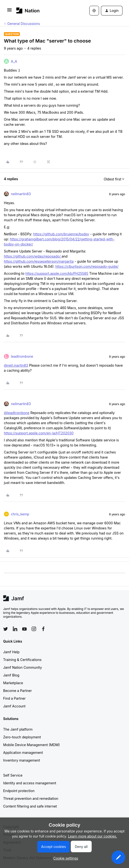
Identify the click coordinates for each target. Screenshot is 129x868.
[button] (9, 11)
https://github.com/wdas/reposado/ (33, 256)
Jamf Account (14, 706)
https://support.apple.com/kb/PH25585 (57, 273)
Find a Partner (14, 698)
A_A (14, 61)
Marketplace (13, 683)
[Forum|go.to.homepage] (28, 11)
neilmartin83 (21, 194)
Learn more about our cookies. (93, 836)
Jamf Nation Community (23, 667)
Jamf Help (11, 652)
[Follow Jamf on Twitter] (6, 629)
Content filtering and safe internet (30, 806)
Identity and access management (30, 783)
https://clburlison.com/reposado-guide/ (87, 266)
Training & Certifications (22, 660)
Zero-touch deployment (22, 737)
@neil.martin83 (16, 365)
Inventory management (22, 760)
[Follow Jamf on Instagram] (34, 629)
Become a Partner (17, 691)
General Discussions (24, 24)
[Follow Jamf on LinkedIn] (15, 629)
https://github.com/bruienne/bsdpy (61, 234)
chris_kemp (20, 514)
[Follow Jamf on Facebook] (43, 629)
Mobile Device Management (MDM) (31, 745)
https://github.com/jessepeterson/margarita (39, 261)
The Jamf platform (18, 729)
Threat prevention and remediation (31, 798)
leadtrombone (22, 356)
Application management (23, 753)
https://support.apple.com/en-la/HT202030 (39, 433)
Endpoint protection (19, 791)
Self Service (13, 775)
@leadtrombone (17, 413)
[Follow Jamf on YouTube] (24, 629)
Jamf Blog (11, 675)
